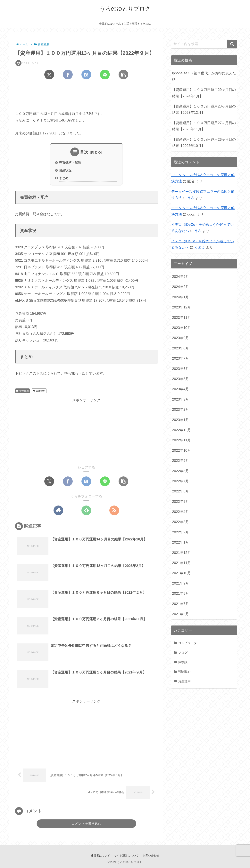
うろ (191, 198)
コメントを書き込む (86, 824)
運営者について (100, 856)
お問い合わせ (151, 856)
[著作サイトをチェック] (58, 511)
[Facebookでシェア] (68, 75)
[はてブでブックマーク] (86, 75)
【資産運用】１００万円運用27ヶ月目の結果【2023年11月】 (204, 126)
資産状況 (65, 170)
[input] (204, 44)
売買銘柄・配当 (70, 163)
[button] (123, 75)
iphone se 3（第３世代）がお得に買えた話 (204, 76)
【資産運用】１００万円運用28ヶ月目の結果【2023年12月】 (204, 109)
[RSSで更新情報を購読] (114, 511)
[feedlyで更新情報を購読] (86, 511)
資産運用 (22, 391)
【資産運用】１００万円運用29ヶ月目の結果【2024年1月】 (204, 93)
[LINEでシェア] (105, 75)
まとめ (64, 178)
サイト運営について (126, 856)
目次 (84, 152)
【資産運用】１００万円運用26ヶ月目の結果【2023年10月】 (204, 143)
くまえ (200, 247)
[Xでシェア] (49, 75)
